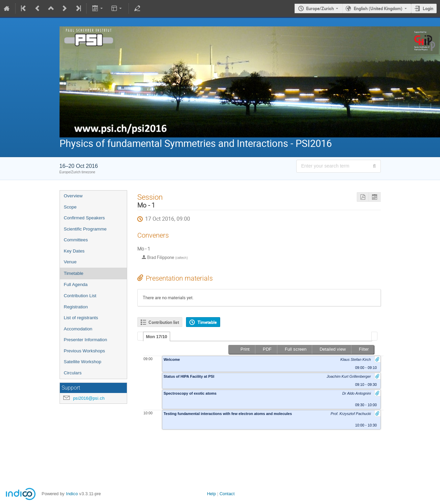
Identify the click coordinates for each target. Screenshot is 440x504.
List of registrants (81, 318)
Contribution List (80, 296)
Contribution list (164, 322)
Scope (70, 207)
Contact (227, 494)
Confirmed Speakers (85, 218)
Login (428, 8)
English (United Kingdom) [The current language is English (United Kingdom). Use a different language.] (378, 8)
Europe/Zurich (320, 8)
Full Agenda (76, 284)
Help (211, 494)
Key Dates (74, 251)
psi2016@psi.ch (89, 398)
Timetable (74, 273)
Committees (76, 240)
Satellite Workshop (83, 362)
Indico (72, 494)
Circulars (73, 373)
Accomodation (78, 329)
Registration (76, 307)
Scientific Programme (85, 229)
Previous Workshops (85, 351)
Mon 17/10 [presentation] (157, 337)
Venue (70, 262)
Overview (73, 196)
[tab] (157, 336)
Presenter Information (86, 340)
